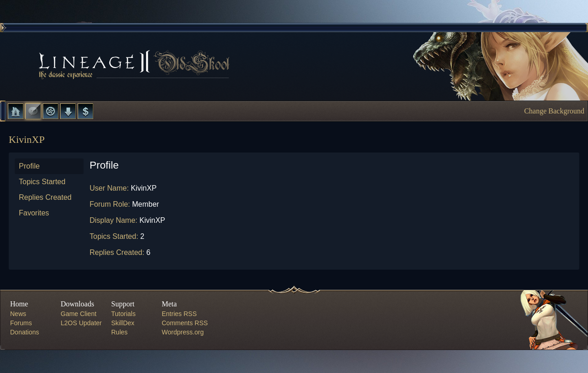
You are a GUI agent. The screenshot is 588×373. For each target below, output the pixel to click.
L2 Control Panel (51, 111)
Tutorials (123, 314)
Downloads (68, 111)
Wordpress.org (183, 332)
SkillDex (123, 323)
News (18, 314)
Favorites (34, 213)
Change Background (554, 111)
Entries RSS (179, 314)
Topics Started (42, 182)
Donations (25, 332)
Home (16, 111)
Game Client (79, 314)
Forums (33, 111)
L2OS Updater (81, 323)
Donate (85, 111)
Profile (29, 166)
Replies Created (45, 197)
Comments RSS (185, 323)
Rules (119, 332)
